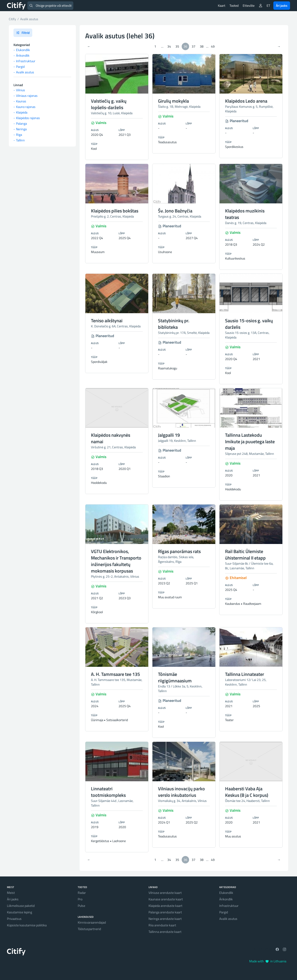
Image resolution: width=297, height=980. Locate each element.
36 (185, 46)
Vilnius (21, 90)
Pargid (20, 67)
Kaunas (21, 101)
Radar (82, 893)
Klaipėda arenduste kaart (165, 906)
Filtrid (23, 33)
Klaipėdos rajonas (28, 118)
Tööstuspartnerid (89, 929)
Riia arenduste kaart (162, 925)
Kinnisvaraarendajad (92, 922)
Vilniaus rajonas (27, 96)
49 (213, 46)
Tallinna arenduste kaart (165, 932)
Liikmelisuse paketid (21, 906)
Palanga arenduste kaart (165, 912)
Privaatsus (14, 919)
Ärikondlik (23, 55)
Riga (19, 135)
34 (169, 46)
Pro (80, 899)
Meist (11, 893)
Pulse (81, 906)
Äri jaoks (282, 5)
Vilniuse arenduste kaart (165, 893)
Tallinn (20, 140)
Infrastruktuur (26, 61)
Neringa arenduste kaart (165, 919)
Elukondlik (23, 50)
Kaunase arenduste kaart (166, 899)
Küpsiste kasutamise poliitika (27, 925)
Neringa (21, 129)
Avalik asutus (25, 72)
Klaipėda (22, 112)
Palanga (21, 123)
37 (194, 46)
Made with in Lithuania (268, 961)
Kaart (222, 5)
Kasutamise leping (19, 912)
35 (177, 46)
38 (202, 46)
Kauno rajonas (26, 107)
